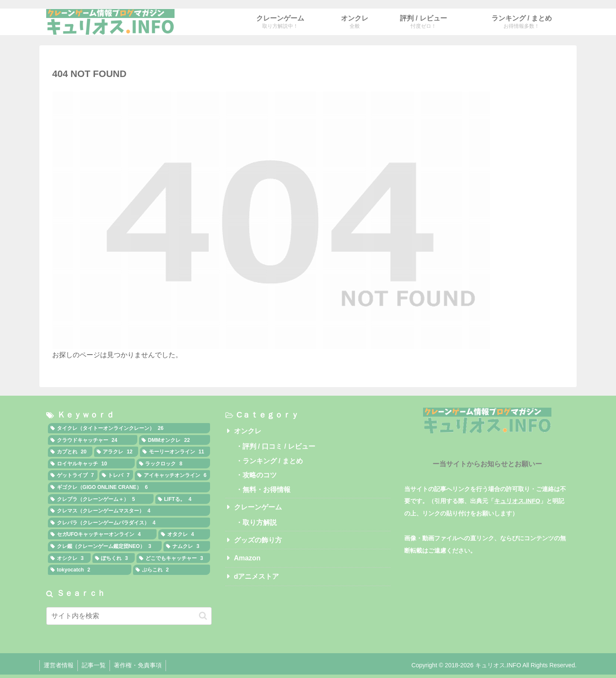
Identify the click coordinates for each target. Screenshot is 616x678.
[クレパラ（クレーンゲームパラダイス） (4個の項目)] (129, 523)
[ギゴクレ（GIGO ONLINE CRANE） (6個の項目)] (129, 487)
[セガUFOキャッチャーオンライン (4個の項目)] (102, 534)
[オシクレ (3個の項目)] (69, 558)
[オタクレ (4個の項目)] (184, 534)
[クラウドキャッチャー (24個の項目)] (93, 440)
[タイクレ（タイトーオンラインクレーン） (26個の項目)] (129, 428)
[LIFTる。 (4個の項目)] (183, 499)
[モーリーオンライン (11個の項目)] (175, 452)
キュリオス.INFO (517, 501)
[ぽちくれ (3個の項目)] (114, 558)
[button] (203, 616)
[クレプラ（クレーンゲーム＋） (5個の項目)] (101, 499)
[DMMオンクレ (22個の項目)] (175, 440)
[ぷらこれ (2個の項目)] (172, 570)
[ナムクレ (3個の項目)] (187, 546)
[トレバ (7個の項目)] (116, 475)
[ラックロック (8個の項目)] (173, 464)
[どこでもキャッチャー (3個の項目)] (173, 558)
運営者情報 (59, 665)
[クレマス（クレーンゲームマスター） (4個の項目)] (129, 511)
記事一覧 (95, 665)
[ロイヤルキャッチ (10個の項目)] (91, 464)
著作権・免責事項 (140, 665)
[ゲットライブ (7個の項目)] (73, 475)
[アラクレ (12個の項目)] (116, 452)
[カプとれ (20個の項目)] (70, 452)
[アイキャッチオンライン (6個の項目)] (172, 475)
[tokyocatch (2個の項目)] (90, 570)
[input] (129, 616)
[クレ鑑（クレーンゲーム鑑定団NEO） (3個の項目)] (105, 546)
